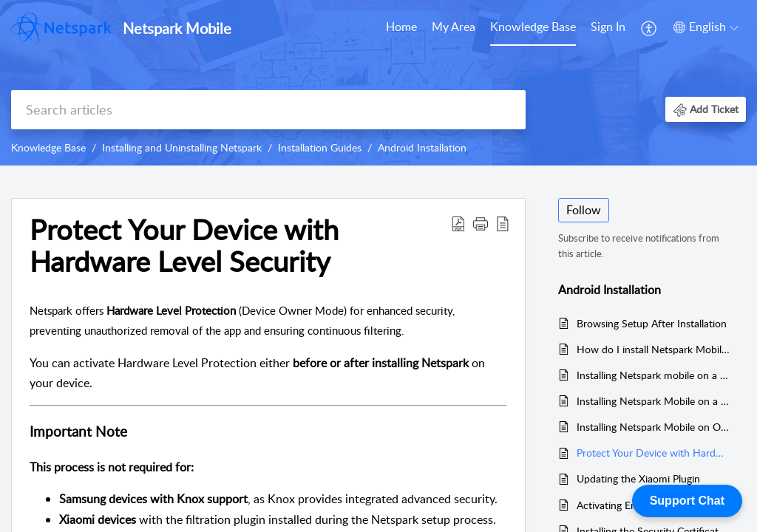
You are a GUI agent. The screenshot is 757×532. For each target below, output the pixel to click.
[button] (649, 28)
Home (401, 27)
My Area (454, 27)
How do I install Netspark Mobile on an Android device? (654, 349)
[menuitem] (401, 28)
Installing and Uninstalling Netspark (182, 147)
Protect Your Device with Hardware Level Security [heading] (184, 246)
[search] (268, 110)
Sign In (608, 27)
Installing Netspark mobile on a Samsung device (654, 375)
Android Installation (422, 147)
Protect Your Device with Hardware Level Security (654, 453)
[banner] (378, 83)
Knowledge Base (533, 27)
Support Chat (687, 501)
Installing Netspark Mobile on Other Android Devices (654, 427)
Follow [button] (584, 210)
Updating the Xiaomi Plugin (638, 478)
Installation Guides (320, 147)
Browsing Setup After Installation (652, 323)
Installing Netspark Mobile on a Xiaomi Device (654, 401)
